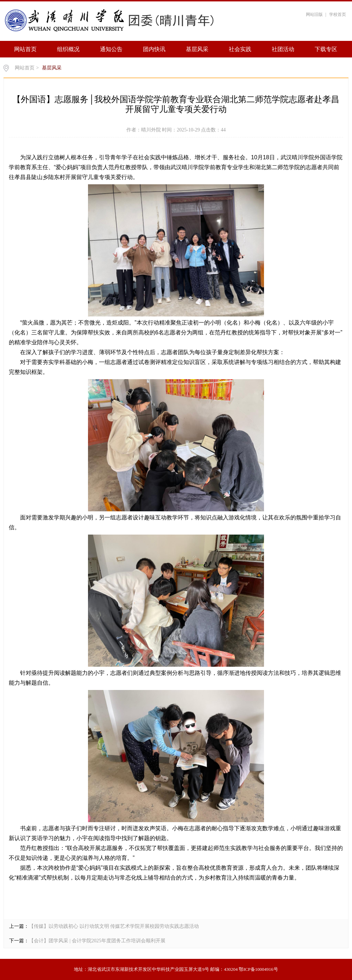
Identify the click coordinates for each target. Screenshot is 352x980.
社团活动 (283, 49)
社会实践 (240, 49)
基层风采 (197, 49)
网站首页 (25, 49)
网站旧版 (314, 14)
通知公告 (111, 49)
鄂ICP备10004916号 (258, 969)
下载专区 (326, 49)
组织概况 (68, 49)
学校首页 (338, 14)
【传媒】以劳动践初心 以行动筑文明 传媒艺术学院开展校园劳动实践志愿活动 (114, 926)
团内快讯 (154, 49)
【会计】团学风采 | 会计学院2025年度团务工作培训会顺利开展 (97, 941)
